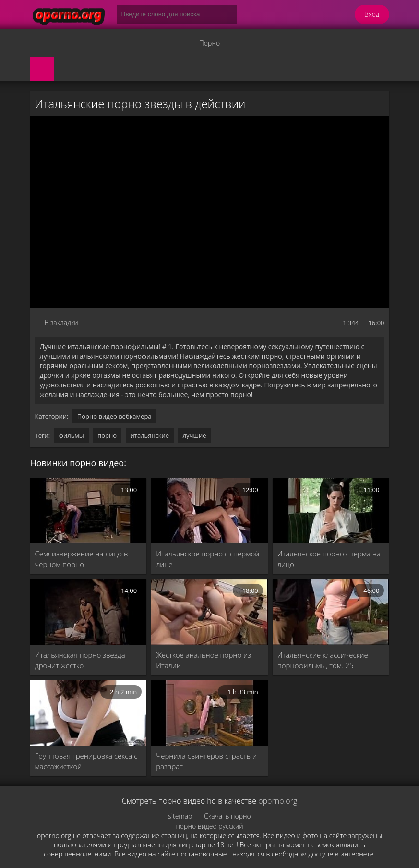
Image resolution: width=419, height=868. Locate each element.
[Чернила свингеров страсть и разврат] (209, 713)
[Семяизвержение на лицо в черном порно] (89, 511)
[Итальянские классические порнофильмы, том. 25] (331, 612)
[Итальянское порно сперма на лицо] (331, 511)
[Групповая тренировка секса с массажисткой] (89, 713)
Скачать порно (227, 816)
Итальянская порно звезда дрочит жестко (80, 660)
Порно (209, 43)
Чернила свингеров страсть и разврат (206, 761)
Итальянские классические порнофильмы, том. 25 (323, 660)
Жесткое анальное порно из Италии (204, 660)
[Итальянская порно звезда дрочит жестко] (89, 612)
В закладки (61, 322)
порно (107, 435)
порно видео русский (209, 826)
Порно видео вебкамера (114, 416)
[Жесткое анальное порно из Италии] (209, 612)
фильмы (72, 435)
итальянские (150, 435)
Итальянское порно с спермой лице (208, 559)
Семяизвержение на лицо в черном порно (82, 559)
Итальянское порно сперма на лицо (329, 559)
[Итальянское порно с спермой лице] (209, 511)
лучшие (195, 435)
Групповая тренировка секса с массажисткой (86, 761)
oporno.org (278, 801)
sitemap (180, 816)
